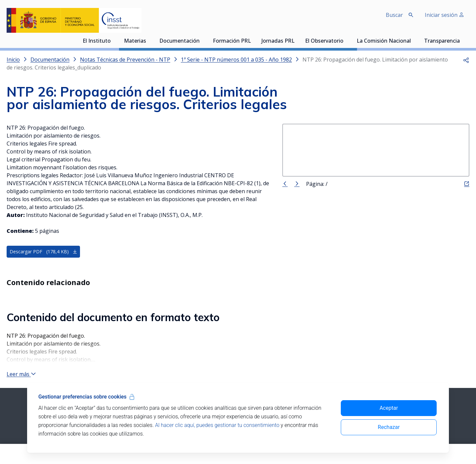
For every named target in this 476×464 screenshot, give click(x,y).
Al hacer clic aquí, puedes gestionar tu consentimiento (217, 425)
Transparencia (442, 41)
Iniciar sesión (444, 15)
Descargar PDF (43, 252)
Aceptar (389, 408)
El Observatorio (324, 41)
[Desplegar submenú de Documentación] (203, 41)
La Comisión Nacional (384, 41)
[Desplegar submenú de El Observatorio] (347, 41)
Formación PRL (232, 41)
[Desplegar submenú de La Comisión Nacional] (414, 41)
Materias (135, 41)
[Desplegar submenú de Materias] (149, 41)
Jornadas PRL (278, 41)
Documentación (179, 41)
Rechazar (389, 427)
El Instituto (97, 41)
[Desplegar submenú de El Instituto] (114, 41)
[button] (466, 60)
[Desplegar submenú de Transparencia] (463, 41)
